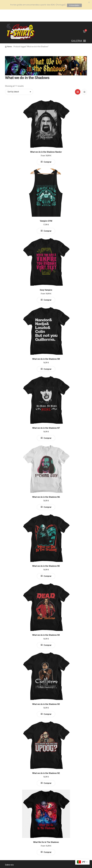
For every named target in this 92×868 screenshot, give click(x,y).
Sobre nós (9, 853)
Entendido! (74, 5)
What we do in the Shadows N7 (46, 416)
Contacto (9, 859)
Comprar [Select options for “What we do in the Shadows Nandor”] (48, 150)
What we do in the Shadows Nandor (46, 140)
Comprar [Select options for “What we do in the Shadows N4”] (48, 633)
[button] (77, 29)
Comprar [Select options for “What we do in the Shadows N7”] (48, 426)
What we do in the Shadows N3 (46, 692)
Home (9, 35)
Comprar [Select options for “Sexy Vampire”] (48, 288)
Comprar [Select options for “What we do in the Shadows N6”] (48, 495)
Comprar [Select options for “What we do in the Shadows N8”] (48, 357)
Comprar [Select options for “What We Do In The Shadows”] (48, 840)
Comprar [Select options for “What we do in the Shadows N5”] (48, 564)
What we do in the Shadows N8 (46, 347)
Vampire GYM (46, 209)
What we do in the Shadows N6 (46, 485)
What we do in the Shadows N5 (46, 554)
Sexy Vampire (46, 278)
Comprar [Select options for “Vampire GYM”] (48, 219)
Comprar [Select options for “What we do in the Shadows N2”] (48, 771)
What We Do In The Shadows (46, 830)
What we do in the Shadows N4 (46, 623)
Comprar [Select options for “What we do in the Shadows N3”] (48, 702)
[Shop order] (19, 80)
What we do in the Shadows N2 (46, 761)
